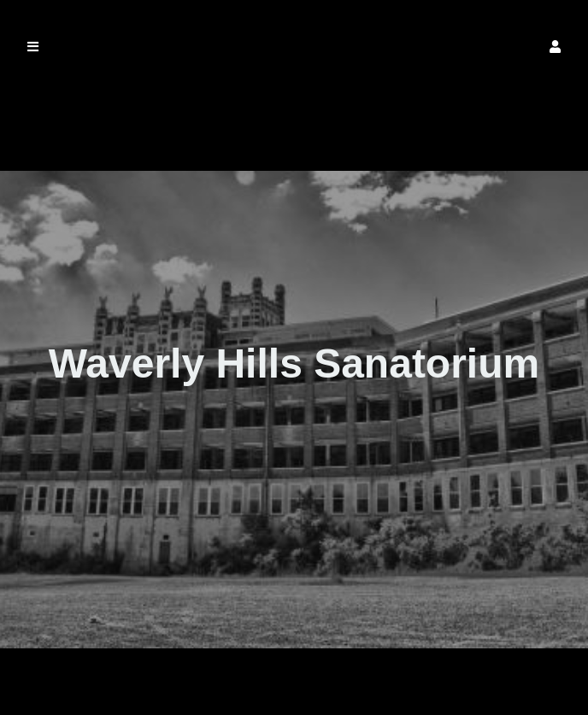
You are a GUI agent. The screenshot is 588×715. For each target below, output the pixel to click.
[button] (555, 47)
